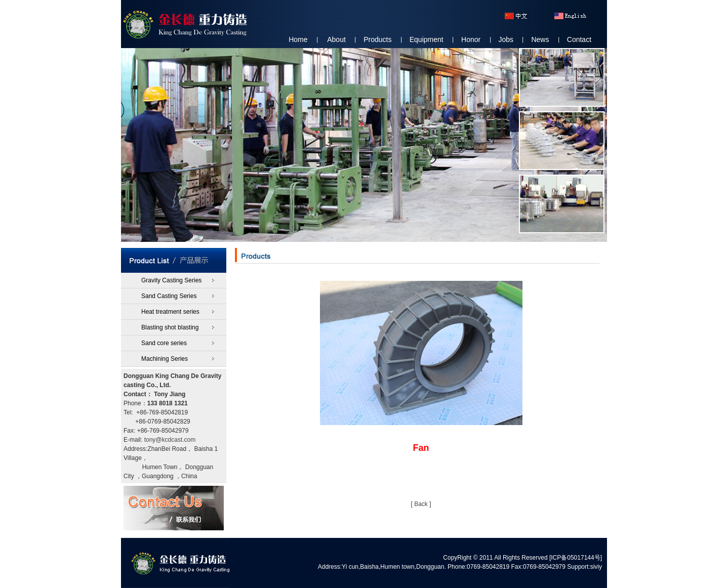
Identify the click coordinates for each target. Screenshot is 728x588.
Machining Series (165, 359)
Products (377, 39)
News (540, 39)
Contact (579, 39)
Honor (471, 39)
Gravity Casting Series (171, 280)
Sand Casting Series (169, 296)
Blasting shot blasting (170, 327)
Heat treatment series (170, 312)
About (336, 39)
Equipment (427, 39)
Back (421, 504)
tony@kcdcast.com (170, 440)
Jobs (506, 39)
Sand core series (164, 343)
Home (298, 39)
